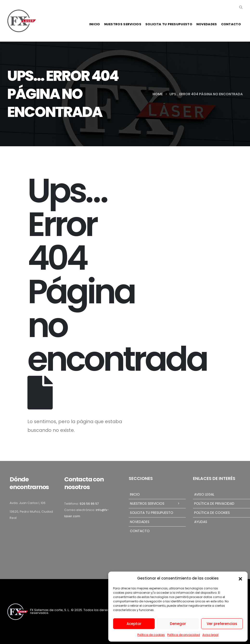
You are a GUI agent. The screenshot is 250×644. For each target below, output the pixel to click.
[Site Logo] (22, 21)
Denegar (178, 624)
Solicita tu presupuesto (169, 24)
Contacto (231, 24)
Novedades (207, 24)
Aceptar (134, 624)
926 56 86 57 (89, 504)
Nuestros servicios (123, 24)
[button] (240, 578)
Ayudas (201, 522)
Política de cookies (151, 635)
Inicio (95, 24)
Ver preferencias (222, 624)
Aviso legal (210, 635)
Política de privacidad (184, 635)
